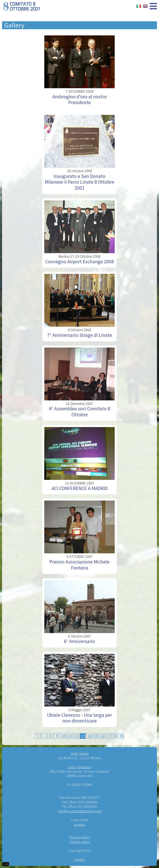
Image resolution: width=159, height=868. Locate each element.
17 (108, 736)
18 (115, 736)
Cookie (6, 864)
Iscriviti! (80, 824)
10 (64, 736)
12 (76, 736)
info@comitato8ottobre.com (80, 811)
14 (89, 736)
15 (96, 736)
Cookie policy (80, 842)
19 (121, 736)
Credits (79, 859)
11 (70, 736)
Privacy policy (79, 837)
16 (102, 736)
